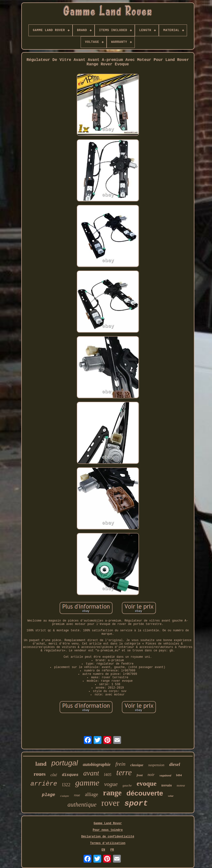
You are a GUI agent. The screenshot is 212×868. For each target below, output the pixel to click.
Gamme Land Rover (108, 823)
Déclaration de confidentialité (108, 837)
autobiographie (97, 764)
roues (40, 774)
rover (111, 803)
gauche (127, 785)
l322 (66, 785)
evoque (147, 784)
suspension (156, 765)
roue (77, 795)
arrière (44, 784)
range (112, 793)
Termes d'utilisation (108, 843)
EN (103, 850)
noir (151, 775)
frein (120, 764)
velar (171, 796)
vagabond (165, 776)
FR (112, 850)
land (41, 764)
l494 (179, 775)
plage (49, 795)
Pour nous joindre (108, 830)
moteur (181, 786)
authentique (82, 804)
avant (91, 773)
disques (70, 775)
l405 (108, 775)
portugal (65, 763)
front (140, 775)
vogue (111, 784)
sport (136, 803)
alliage (92, 794)
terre (124, 773)
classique (137, 765)
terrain (167, 785)
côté (54, 775)
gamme (87, 783)
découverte (145, 793)
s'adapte (65, 796)
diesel (175, 764)
